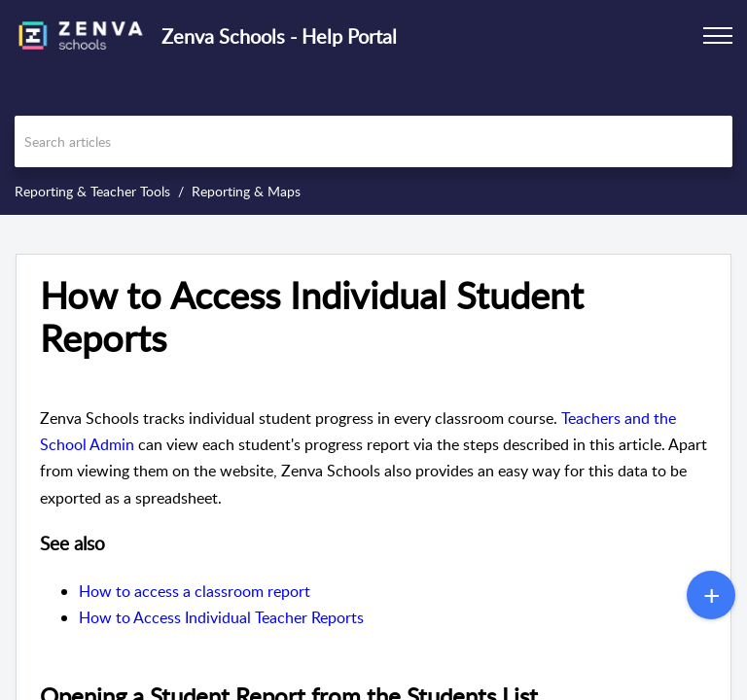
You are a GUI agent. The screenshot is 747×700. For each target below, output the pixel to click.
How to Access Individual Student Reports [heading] (312, 317)
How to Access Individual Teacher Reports (221, 617)
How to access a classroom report (195, 591)
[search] (373, 141)
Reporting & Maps (246, 191)
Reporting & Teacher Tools (92, 191)
